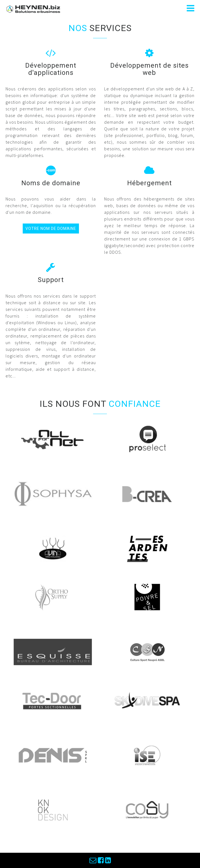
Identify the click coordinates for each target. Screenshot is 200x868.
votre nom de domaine (51, 229)
